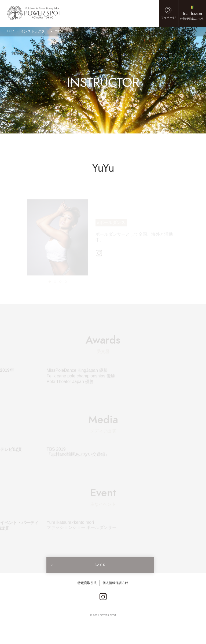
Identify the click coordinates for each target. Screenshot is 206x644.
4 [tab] (65, 282)
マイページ (168, 17)
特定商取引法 (87, 583)
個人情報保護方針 (115, 583)
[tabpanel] (57, 238)
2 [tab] (55, 282)
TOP (10, 31)
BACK (99, 565)
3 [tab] (60, 282)
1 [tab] (49, 282)
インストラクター (34, 31)
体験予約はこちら (192, 15)
